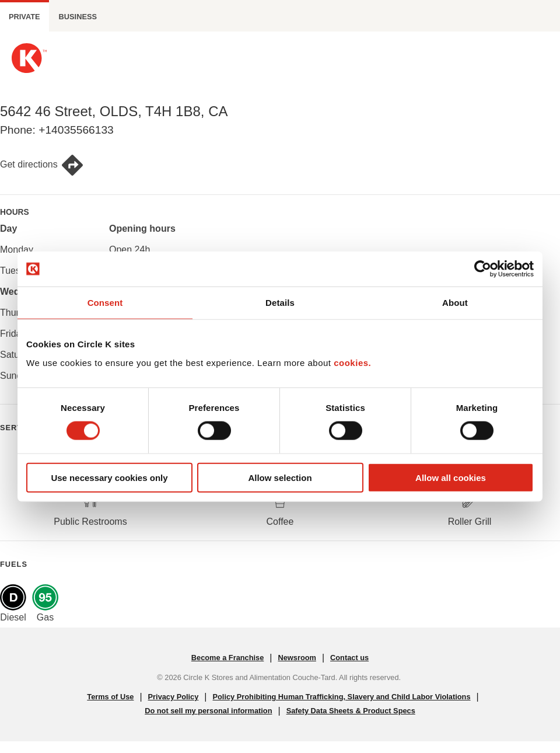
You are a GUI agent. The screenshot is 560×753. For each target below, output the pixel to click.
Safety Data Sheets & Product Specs (351, 711)
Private (24, 17)
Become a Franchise (228, 658)
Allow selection (280, 477)
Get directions (42, 165)
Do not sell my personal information (208, 711)
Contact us (349, 658)
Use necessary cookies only (109, 477)
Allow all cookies (451, 477)
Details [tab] (280, 303)
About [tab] (455, 303)
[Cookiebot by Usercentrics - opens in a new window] (483, 269)
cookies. (352, 362)
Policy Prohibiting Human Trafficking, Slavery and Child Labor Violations (342, 697)
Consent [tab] (105, 303)
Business (78, 17)
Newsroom (297, 658)
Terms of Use (110, 697)
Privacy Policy (174, 697)
